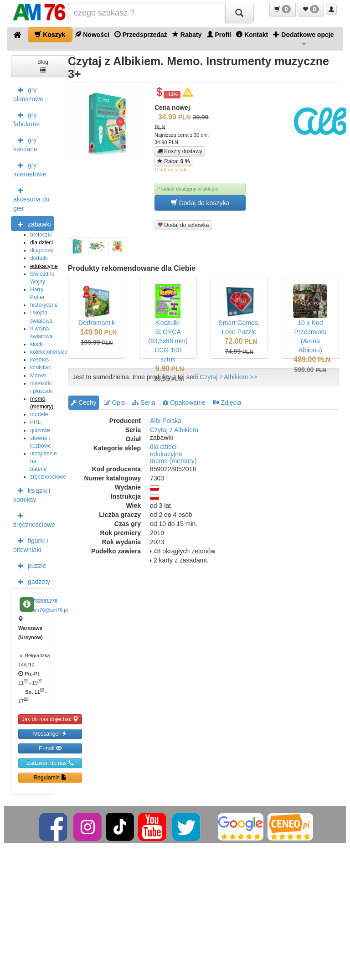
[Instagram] (88, 826)
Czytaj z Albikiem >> (228, 377)
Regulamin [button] (50, 777)
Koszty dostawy (180, 151)
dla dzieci (41, 242)
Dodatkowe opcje (303, 38)
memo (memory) (173, 461)
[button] (283, 10)
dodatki (39, 258)
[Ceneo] (290, 826)
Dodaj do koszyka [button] (200, 203)
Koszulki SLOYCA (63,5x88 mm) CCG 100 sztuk (168, 341)
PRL (35, 422)
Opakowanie (184, 402)
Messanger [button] (50, 734)
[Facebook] (54, 826)
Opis (115, 402)
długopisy (42, 250)
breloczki (41, 235)
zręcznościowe (48, 477)
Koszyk (50, 34)
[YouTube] (153, 826)
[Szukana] (147, 13)
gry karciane (25, 144)
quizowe (40, 430)
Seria (144, 402)
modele (39, 414)
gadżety (32, 581)
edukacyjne (44, 266)
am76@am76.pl (50, 610)
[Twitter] (187, 826)
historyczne (44, 305)
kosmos (39, 360)
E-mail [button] (50, 748)
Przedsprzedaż (141, 34)
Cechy (84, 402)
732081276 (45, 601)
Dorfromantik (97, 323)
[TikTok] (120, 826)
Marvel (38, 376)
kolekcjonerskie (49, 352)
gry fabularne (26, 119)
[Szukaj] (239, 13)
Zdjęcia (227, 402)
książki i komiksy (32, 494)
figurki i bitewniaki (31, 544)
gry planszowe (28, 93)
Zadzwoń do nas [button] (50, 763)
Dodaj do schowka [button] (183, 225)
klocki (37, 344)
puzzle (30, 565)
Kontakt (252, 34)
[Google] (241, 826)
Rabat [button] (173, 161)
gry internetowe (30, 169)
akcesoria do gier (31, 198)
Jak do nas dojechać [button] (50, 719)
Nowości (92, 34)
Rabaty (187, 34)
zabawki (32, 224)
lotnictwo (41, 367)
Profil (219, 34)
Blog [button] (43, 65)
